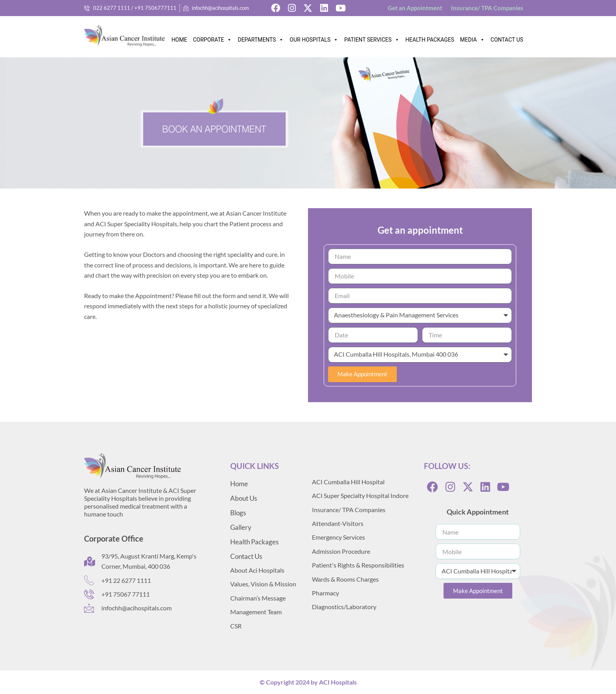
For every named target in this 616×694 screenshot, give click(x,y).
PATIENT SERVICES (372, 38)
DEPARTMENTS (261, 38)
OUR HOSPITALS (314, 38)
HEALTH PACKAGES (430, 40)
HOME (179, 40)
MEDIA (472, 38)
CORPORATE (212, 38)
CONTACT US (507, 40)
